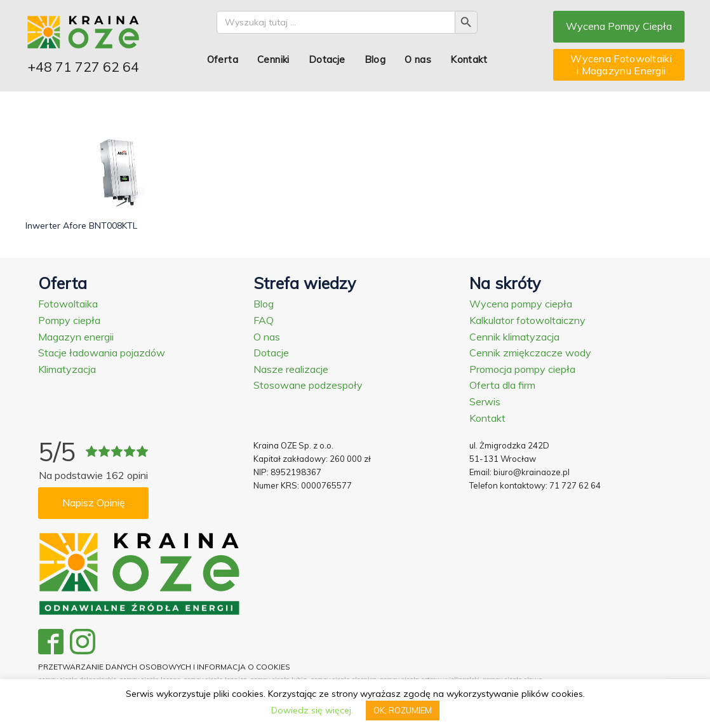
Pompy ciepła (69, 320)
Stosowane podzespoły (308, 385)
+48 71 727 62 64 (83, 67)
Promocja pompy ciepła (522, 369)
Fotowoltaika (68, 304)
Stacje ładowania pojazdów (102, 353)
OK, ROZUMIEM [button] (403, 710)
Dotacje (327, 59)
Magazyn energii (76, 337)
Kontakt (469, 59)
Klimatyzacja (67, 369)
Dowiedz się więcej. (312, 710)
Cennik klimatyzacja (514, 337)
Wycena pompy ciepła (521, 304)
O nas (418, 59)
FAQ (264, 320)
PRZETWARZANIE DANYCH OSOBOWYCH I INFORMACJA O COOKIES (164, 667)
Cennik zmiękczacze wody (530, 353)
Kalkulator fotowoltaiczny (527, 320)
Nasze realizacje (291, 369)
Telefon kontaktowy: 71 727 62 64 (535, 485)
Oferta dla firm (502, 385)
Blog (375, 59)
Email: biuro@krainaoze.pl (519, 472)
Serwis (485, 401)
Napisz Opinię (94, 502)
